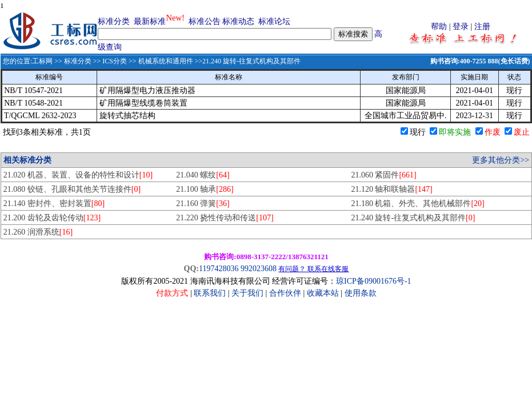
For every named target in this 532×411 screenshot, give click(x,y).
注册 (482, 27)
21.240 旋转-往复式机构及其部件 (413, 218)
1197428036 (219, 269)
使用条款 (361, 293)
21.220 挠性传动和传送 (225, 218)
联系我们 (210, 293)
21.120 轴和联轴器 (391, 189)
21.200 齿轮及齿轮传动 (52, 218)
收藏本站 (323, 293)
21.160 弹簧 (203, 204)
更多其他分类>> (501, 160)
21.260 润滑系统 (38, 232)
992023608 (259, 269)
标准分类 (114, 21)
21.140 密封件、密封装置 (54, 204)
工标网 (42, 61)
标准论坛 (274, 21)
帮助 (439, 27)
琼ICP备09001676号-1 (373, 281)
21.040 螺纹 (203, 175)
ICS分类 (115, 61)
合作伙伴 (285, 293)
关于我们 (249, 293)
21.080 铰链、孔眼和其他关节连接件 (72, 189)
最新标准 (150, 21)
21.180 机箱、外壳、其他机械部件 (417, 204)
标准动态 (238, 21)
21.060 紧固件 (383, 175)
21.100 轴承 (205, 189)
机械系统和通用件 (166, 61)
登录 (461, 27)
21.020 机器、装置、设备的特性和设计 (78, 175)
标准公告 (205, 21)
